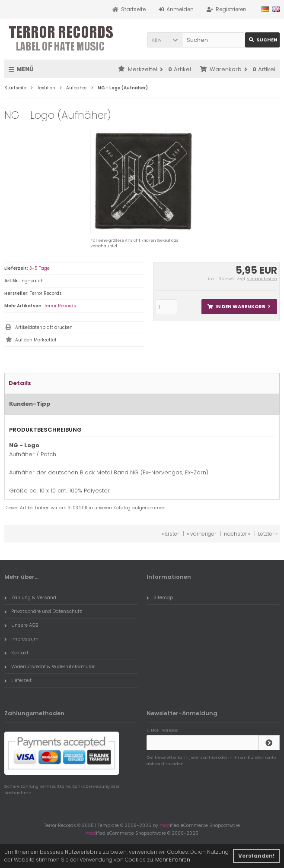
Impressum (21, 639)
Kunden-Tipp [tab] (30, 404)
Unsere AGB (21, 625)
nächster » (237, 534)
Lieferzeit (18, 680)
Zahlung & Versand (30, 597)
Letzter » (268, 534)
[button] (165, 40)
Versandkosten (262, 279)
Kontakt (16, 653)
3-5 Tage (40, 268)
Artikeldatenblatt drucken (44, 327)
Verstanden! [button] (256, 856)
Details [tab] (20, 383)
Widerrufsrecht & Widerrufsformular (49, 666)
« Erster (170, 534)
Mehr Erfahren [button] (173, 860)
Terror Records (60, 306)
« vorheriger (201, 534)
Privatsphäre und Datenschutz (43, 611)
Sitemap (160, 597)
